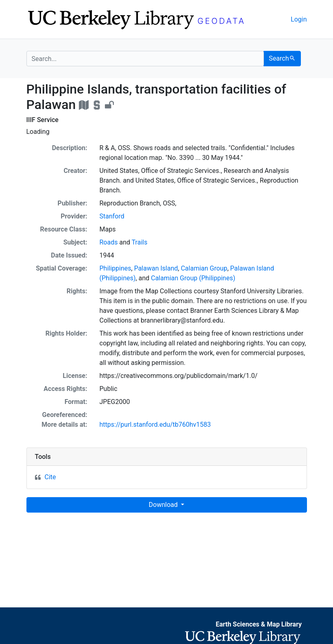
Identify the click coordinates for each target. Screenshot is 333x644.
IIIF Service (42, 120)
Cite (50, 477)
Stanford (112, 216)
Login (299, 19)
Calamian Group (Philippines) (193, 278)
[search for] (145, 59)
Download (164, 505)
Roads (109, 242)
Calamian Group (204, 268)
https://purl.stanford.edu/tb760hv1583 (155, 425)
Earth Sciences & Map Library (259, 624)
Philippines (115, 268)
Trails (140, 242)
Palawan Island (156, 268)
